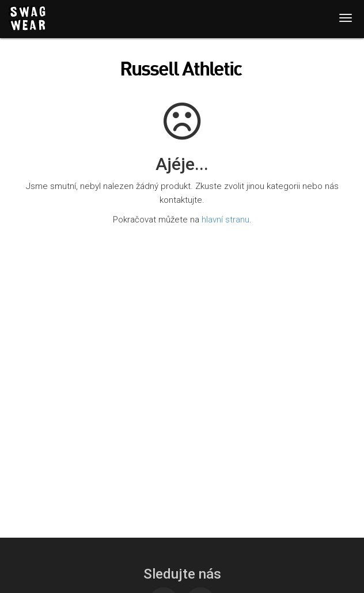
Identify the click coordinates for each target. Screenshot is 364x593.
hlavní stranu (225, 220)
